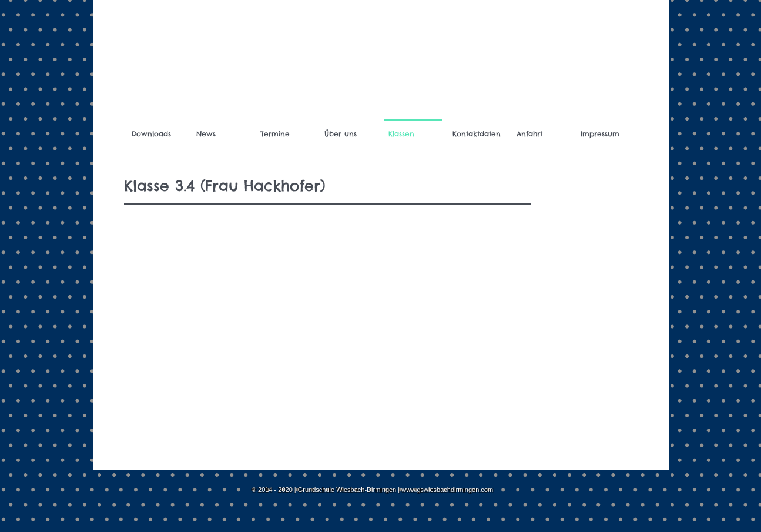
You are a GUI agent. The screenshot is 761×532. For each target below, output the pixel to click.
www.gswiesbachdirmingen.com (447, 490)
